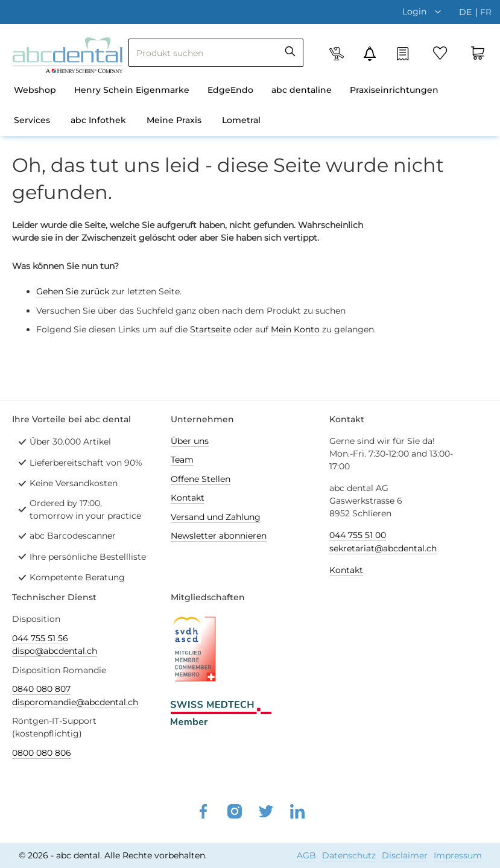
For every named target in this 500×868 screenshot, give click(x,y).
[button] (425, 11)
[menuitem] (35, 91)
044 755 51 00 (358, 535)
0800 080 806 (42, 753)
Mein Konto (295, 329)
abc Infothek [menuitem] (98, 120)
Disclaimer (405, 855)
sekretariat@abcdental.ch (383, 548)
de (467, 12)
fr (486, 12)
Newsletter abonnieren (219, 536)
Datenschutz (349, 855)
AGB (306, 855)
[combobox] (216, 53)
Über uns (190, 441)
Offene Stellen (201, 479)
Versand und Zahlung (216, 517)
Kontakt (188, 498)
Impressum (458, 855)
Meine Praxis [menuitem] (174, 120)
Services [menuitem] (32, 120)
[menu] (250, 106)
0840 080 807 (41, 689)
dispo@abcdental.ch (55, 651)
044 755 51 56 (40, 638)
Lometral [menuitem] (241, 120)
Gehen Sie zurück (73, 291)
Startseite (210, 329)
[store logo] (68, 55)
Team (182, 460)
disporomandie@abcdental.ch (75, 702)
